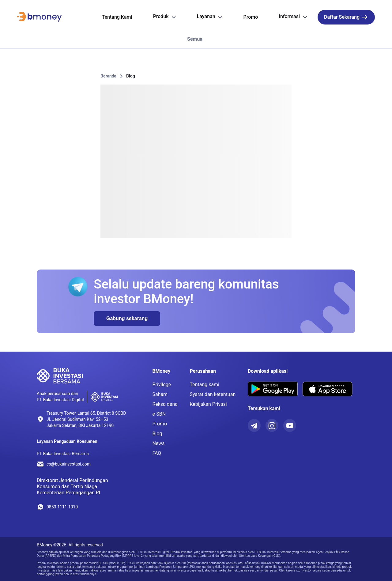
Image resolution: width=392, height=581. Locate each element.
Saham (160, 394)
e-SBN (159, 414)
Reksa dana (165, 404)
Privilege (162, 385)
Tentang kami (204, 385)
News (158, 443)
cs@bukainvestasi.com (69, 464)
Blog (131, 76)
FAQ (157, 453)
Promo (160, 424)
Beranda (108, 76)
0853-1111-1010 (62, 507)
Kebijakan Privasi (208, 404)
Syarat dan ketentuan (213, 394)
